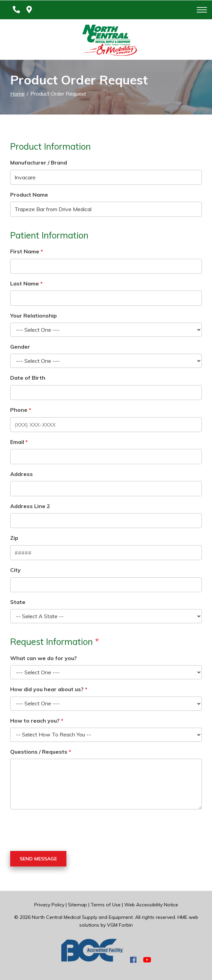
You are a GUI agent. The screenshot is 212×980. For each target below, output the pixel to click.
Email (17, 442)
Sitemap (78, 905)
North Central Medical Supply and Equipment (82, 917)
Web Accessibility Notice (151, 905)
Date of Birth (28, 378)
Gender (20, 347)
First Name (25, 251)
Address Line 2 (30, 506)
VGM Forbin (120, 925)
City (15, 570)
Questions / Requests (39, 752)
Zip (14, 538)
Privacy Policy (49, 905)
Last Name (25, 283)
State (18, 602)
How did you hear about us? (47, 689)
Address (22, 474)
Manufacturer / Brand (39, 162)
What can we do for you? (44, 658)
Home (17, 94)
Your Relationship (34, 316)
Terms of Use (106, 905)
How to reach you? (35, 721)
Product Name (29, 195)
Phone (19, 410)
